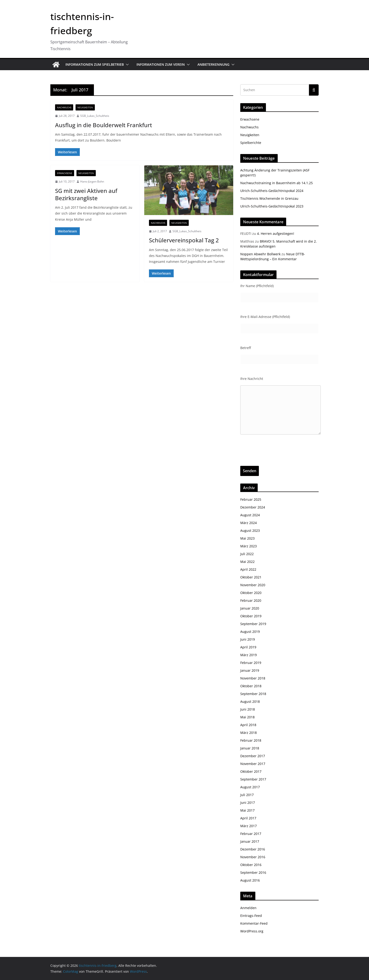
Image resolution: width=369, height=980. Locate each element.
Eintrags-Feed (251, 916)
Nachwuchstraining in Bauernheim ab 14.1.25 (277, 183)
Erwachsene (65, 173)
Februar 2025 (251, 499)
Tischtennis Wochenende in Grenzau (269, 198)
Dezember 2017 (253, 756)
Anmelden (248, 908)
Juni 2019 (248, 639)
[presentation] (276, 457)
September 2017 (253, 779)
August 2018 (250, 701)
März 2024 (249, 523)
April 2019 (248, 647)
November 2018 (253, 678)
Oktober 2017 (251, 771)
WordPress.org (252, 931)
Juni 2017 (248, 803)
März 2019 (249, 655)
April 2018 (248, 725)
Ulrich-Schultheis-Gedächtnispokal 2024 (272, 191)
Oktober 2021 (251, 577)
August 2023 (250, 531)
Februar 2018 (251, 740)
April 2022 (248, 569)
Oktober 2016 (251, 865)
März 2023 (249, 546)
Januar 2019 (250, 670)
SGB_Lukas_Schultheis (95, 116)
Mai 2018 (247, 717)
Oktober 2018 (251, 686)
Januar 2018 (250, 748)
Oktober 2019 (251, 616)
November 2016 (253, 857)
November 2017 (253, 764)
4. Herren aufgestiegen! (276, 234)
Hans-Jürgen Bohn (92, 181)
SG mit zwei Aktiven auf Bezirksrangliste (86, 194)
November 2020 (253, 585)
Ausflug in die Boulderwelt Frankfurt (104, 125)
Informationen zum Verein (161, 64)
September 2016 (253, 872)
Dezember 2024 (253, 507)
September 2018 (253, 694)
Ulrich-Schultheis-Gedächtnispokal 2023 (272, 206)
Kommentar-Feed (254, 923)
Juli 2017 (247, 795)
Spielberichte (251, 143)
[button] (126, 65)
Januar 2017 (250, 841)
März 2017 (249, 826)
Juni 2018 (248, 709)
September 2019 (253, 624)
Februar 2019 (251, 663)
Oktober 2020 (251, 593)
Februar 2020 (251, 600)
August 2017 (250, 787)
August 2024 (250, 515)
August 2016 (250, 880)
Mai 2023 (247, 538)
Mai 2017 (247, 810)
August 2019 (250, 632)
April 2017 (248, 818)
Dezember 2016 (253, 849)
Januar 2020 (250, 608)
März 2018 (249, 733)
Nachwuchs (64, 107)
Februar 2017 (251, 834)
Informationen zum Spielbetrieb (95, 64)
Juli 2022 (247, 554)
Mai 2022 (247, 562)
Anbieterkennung (213, 64)
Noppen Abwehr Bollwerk (260, 254)
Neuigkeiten (85, 107)
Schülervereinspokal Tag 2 (184, 240)
